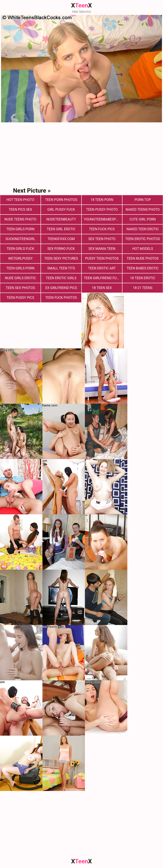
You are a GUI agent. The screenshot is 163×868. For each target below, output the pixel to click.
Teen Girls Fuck (20, 249)
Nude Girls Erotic (20, 278)
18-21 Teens (143, 288)
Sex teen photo (102, 239)
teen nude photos (143, 258)
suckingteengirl (20, 239)
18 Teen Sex (102, 288)
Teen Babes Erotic (143, 268)
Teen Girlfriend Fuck (102, 278)
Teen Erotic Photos (143, 239)
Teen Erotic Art (102, 268)
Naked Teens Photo (143, 209)
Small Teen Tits (61, 268)
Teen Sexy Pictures (61, 258)
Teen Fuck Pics (102, 229)
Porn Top (143, 200)
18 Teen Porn (102, 200)
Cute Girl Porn (143, 219)
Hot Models (143, 249)
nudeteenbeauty (61, 219)
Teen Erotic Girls (61, 278)
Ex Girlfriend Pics (61, 288)
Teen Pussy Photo (102, 209)
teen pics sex (20, 209)
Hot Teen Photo (20, 200)
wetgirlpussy (20, 258)
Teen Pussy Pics (20, 298)
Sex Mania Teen (102, 249)
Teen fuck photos (61, 298)
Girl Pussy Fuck (61, 209)
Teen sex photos (20, 288)
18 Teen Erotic (143, 278)
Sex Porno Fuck (61, 249)
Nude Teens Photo (20, 219)
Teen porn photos (61, 200)
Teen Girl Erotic (61, 229)
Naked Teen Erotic (143, 229)
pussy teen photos (102, 258)
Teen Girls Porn (20, 229)
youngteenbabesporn (103, 219)
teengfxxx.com (61, 239)
